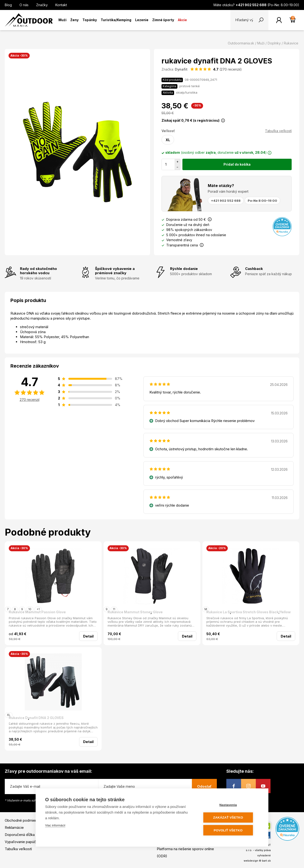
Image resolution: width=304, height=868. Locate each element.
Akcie (182, 20)
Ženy (74, 20)
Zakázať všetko (230, 818)
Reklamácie (14, 827)
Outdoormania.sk (241, 43)
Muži (62, 20)
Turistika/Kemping (116, 20)
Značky (42, 5)
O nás (24, 5)
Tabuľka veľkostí (278, 131)
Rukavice (291, 43)
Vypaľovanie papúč (20, 842)
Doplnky (274, 43)
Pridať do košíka (237, 164)
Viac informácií (55, 826)
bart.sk (266, 861)
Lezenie (142, 20)
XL (168, 140)
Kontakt (61, 5)
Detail (88, 636)
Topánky (90, 20)
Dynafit (181, 69)
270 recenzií (30, 400)
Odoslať (204, 786)
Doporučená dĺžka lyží (23, 835)
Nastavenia (230, 805)
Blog (8, 5)
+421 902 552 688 (226, 201)
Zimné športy (163, 20)
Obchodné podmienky (23, 820)
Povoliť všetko (230, 830)
